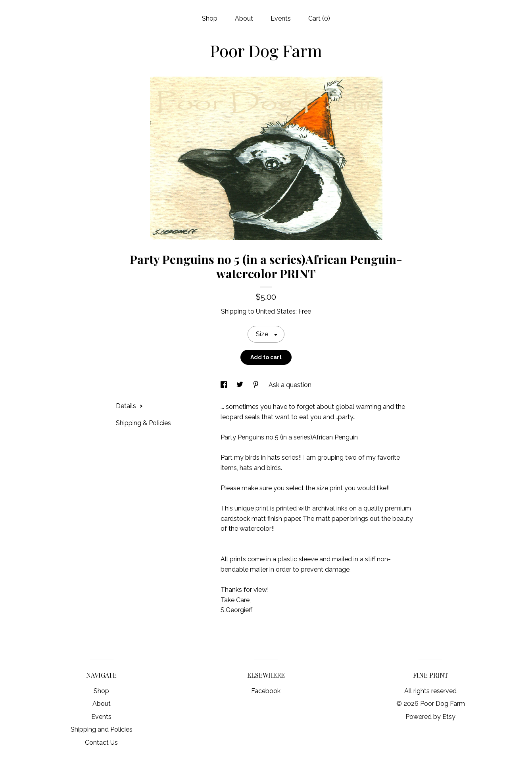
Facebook (266, 691)
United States (276, 311)
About (244, 18)
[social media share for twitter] (241, 385)
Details (129, 406)
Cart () (319, 18)
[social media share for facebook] (225, 385)
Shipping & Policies (143, 423)
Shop (210, 18)
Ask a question (290, 385)
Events (281, 18)
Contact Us (101, 743)
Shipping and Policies (102, 729)
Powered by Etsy (430, 717)
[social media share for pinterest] (257, 385)
